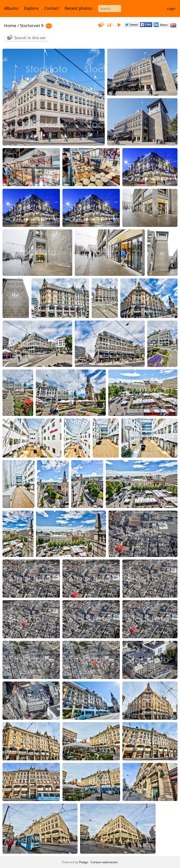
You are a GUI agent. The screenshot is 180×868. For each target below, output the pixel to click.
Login (171, 9)
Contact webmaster (104, 862)
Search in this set (30, 38)
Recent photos (79, 8)
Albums (11, 8)
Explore (31, 8)
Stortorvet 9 (32, 25)
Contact (52, 8)
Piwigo (84, 862)
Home (10, 25)
